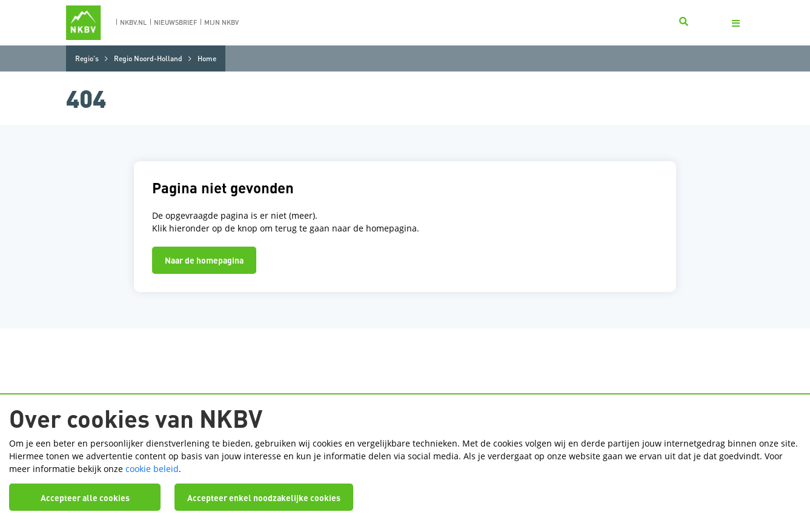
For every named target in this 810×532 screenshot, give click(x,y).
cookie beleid (152, 469)
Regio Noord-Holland (148, 58)
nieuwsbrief (175, 22)
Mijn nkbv (221, 22)
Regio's (87, 58)
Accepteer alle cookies (85, 497)
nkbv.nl (133, 22)
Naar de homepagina (204, 260)
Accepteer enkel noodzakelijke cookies (264, 497)
